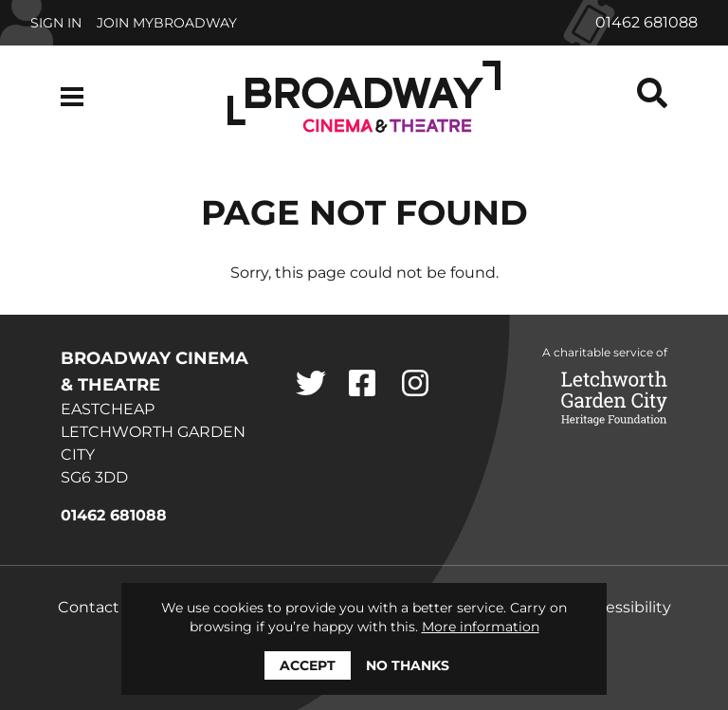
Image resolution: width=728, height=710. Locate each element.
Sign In (56, 23)
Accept (308, 665)
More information (481, 627)
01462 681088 (646, 22)
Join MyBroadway (167, 23)
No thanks (408, 665)
